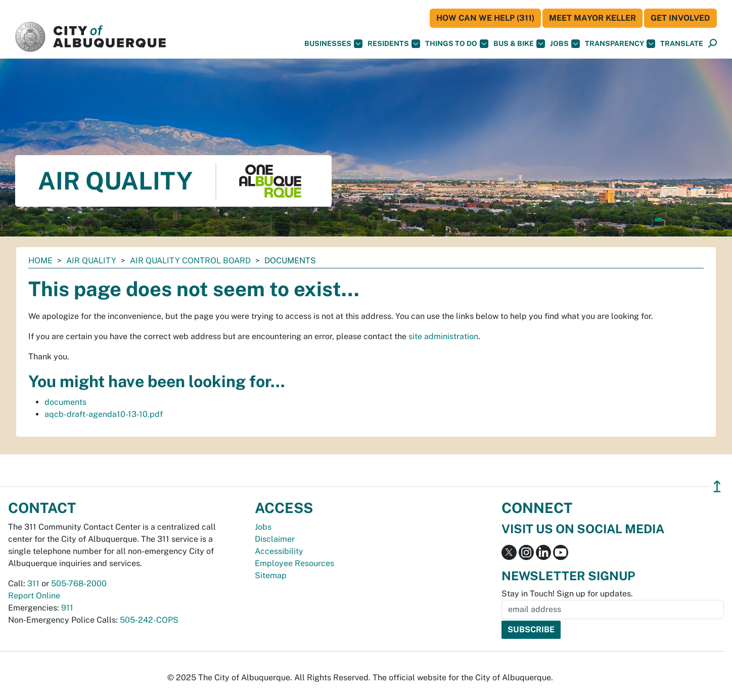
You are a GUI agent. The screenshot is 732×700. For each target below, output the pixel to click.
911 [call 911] (67, 608)
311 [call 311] (33, 584)
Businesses (333, 44)
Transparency (620, 44)
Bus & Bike (519, 44)
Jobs (565, 44)
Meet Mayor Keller (592, 18)
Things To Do (457, 44)
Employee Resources (294, 563)
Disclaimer (275, 539)
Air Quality (91, 261)
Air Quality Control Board (190, 261)
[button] (682, 44)
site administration (443, 336)
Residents (394, 44)
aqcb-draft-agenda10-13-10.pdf (104, 414)
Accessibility (279, 551)
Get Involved (680, 18)
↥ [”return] (717, 486)
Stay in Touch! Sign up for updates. (567, 594)
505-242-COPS (149, 620)
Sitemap (271, 575)
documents (65, 402)
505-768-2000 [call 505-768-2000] (79, 584)
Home (40, 261)
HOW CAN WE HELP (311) (485, 18)
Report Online (34, 596)
